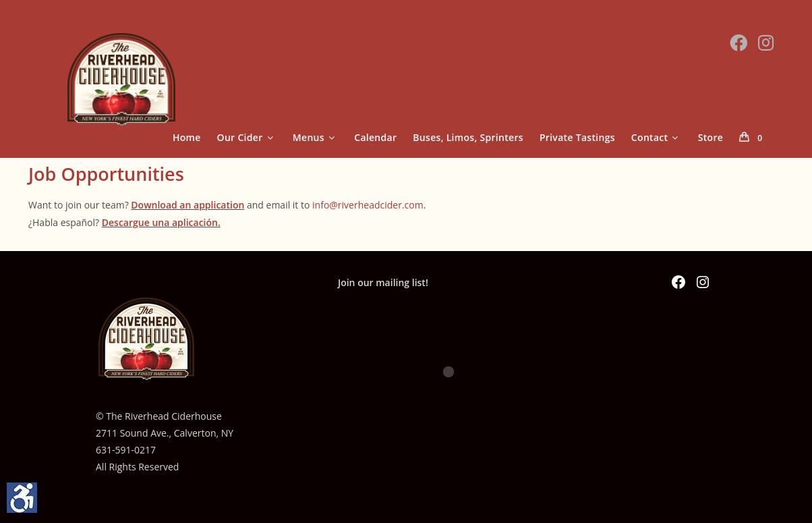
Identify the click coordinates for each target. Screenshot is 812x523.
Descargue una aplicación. (161, 222)
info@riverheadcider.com (368, 205)
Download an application (187, 205)
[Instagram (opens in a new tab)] (766, 43)
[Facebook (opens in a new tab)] (738, 43)
